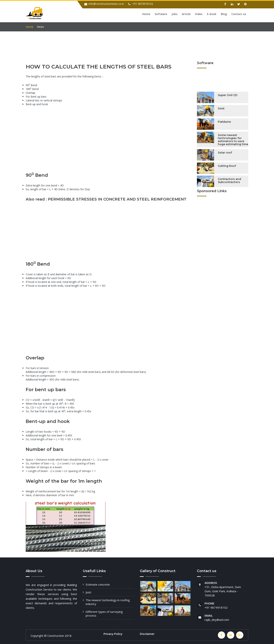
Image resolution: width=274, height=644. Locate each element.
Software (161, 14)
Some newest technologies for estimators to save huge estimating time (233, 139)
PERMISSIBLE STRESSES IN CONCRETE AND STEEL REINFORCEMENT (117, 199)
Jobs (174, 14)
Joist (221, 108)
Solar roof (225, 152)
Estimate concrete (98, 584)
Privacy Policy (113, 633)
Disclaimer (147, 633)
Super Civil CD (228, 95)
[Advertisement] (95, 51)
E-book (212, 14)
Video (199, 14)
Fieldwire (224, 121)
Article (186, 14)
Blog (224, 14)
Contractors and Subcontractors (229, 180)
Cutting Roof (227, 165)
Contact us (239, 14)
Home (146, 14)
